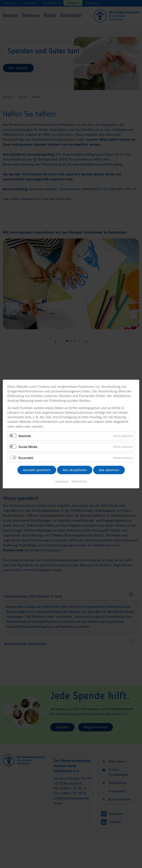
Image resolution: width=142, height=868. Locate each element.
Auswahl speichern (37, 470)
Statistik (25, 436)
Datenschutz (79, 481)
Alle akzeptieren (75, 470)
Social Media (28, 447)
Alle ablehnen (109, 470)
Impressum (62, 481)
